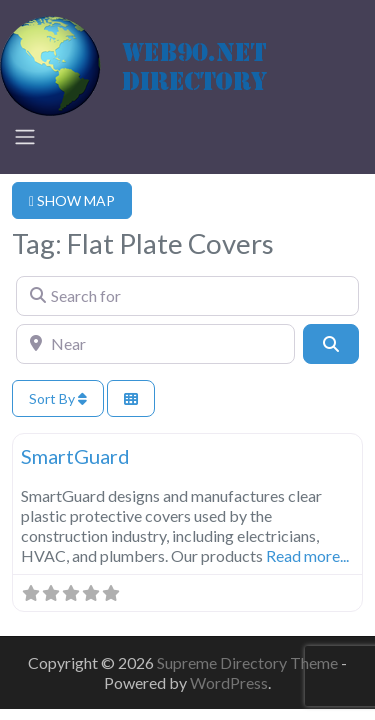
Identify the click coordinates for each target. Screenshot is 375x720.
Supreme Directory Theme (249, 662)
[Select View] (131, 398)
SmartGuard (75, 456)
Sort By (58, 398)
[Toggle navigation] (25, 137)
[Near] (155, 344)
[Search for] (187, 296)
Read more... (307, 555)
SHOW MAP (72, 200)
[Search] (331, 344)
